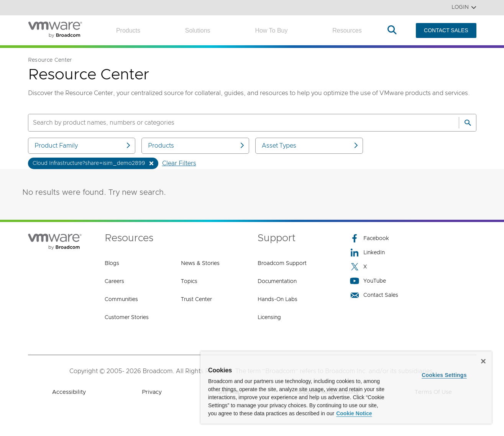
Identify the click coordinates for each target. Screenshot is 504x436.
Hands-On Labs (277, 299)
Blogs (112, 263)
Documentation (277, 281)
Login (464, 7)
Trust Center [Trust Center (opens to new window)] (196, 299)
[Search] (468, 123)
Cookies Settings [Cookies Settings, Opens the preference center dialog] (444, 375)
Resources (347, 30)
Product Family (83, 146)
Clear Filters (179, 163)
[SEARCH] (235, 123)
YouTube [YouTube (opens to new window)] (368, 281)
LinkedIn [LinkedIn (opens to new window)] (367, 253)
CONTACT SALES (446, 30)
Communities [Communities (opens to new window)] (121, 299)
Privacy (152, 392)
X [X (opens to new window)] (358, 267)
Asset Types (310, 146)
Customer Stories (127, 318)
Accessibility (69, 392)
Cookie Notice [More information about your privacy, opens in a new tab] (354, 413)
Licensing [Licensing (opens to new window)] (269, 318)
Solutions (198, 30)
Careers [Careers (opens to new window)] (114, 281)
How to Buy (271, 30)
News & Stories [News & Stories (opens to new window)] (200, 263)
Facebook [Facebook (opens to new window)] (369, 238)
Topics (189, 281)
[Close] (483, 361)
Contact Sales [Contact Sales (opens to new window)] (374, 295)
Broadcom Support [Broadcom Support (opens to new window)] (282, 263)
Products (128, 30)
